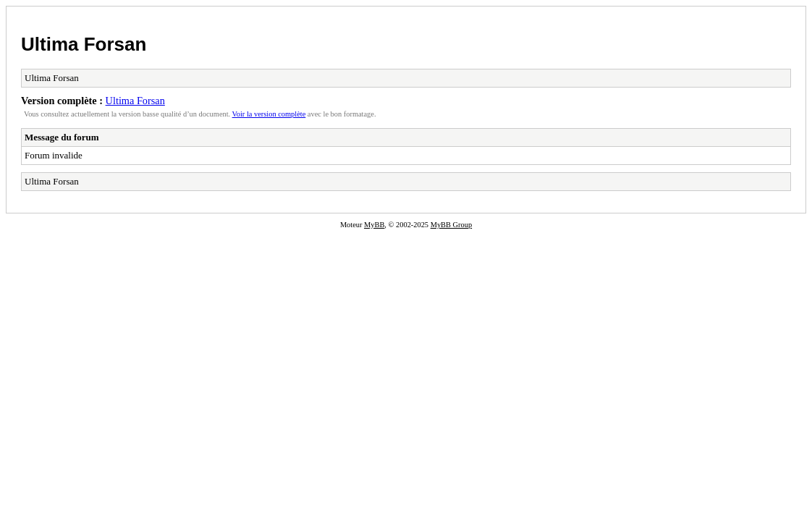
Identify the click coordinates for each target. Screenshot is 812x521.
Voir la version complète (269, 114)
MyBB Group (451, 225)
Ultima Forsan (84, 44)
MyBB (374, 225)
